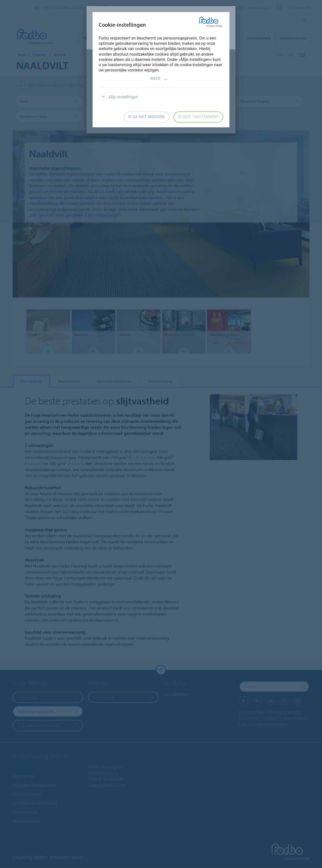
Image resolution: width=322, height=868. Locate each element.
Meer (159, 79)
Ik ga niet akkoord (147, 117)
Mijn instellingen (118, 97)
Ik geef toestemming (198, 117)
